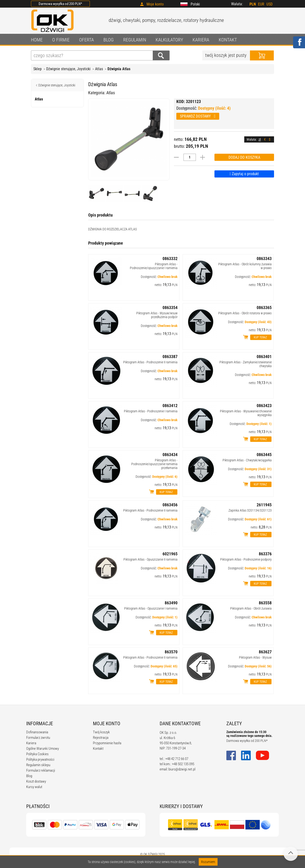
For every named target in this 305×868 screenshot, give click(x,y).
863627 (265, 652)
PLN (253, 4)
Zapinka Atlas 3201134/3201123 (250, 510)
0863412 (170, 406)
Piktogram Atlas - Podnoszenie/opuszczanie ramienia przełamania (154, 464)
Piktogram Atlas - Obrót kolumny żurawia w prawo (245, 266)
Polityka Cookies (37, 754)
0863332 (170, 259)
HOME (37, 40)
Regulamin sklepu (38, 765)
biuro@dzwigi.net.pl (182, 769)
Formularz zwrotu (38, 738)
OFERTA (86, 40)
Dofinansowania (37, 732)
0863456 (170, 505)
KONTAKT (228, 40)
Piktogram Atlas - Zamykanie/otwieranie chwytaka (246, 364)
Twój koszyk (101, 732)
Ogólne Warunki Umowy (43, 749)
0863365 (264, 308)
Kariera (31, 743)
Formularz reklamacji (41, 770)
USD (269, 4)
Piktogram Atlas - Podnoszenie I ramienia (151, 411)
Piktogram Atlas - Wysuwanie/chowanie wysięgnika (246, 413)
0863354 (170, 308)
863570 (171, 652)
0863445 (264, 455)
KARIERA (201, 40)
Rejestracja (101, 738)
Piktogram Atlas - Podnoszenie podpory (246, 559)
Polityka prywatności (40, 759)
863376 (265, 554)
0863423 (264, 406)
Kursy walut (34, 787)
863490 (171, 603)
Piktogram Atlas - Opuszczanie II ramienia (150, 559)
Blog (29, 776)
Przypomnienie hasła (107, 743)
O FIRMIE (61, 40)
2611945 (264, 505)
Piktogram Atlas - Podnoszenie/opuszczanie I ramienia (154, 266)
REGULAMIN (135, 40)
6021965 (170, 554)
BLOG (109, 40)
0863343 (264, 259)
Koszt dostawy (36, 781)
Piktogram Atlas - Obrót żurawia (251, 608)
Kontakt (98, 749)
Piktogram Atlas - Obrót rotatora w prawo (245, 313)
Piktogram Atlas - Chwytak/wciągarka (247, 460)
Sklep (38, 69)
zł (260, 139)
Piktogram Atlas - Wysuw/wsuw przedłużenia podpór (157, 315)
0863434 (170, 455)
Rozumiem (208, 862)
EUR (261, 4)
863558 (265, 603)
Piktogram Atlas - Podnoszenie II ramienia (150, 362)
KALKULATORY (169, 40)
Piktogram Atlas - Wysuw (255, 657)
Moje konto (155, 4)
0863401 (264, 357)
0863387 (170, 357)
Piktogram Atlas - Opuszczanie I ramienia (151, 608)
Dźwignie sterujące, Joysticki (68, 69)
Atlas (99, 69)
